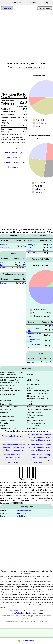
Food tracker (16, 3)
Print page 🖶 (13, 167)
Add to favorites (45, 8)
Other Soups (21, 513)
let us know (10, 571)
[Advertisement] (25, 36)
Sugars (30, 250)
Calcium (3, 262)
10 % (24, 283)
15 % (24, 265)
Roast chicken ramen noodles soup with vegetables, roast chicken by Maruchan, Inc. (40, 437)
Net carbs (31, 253)
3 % (24, 262)
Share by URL (13, 149)
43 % (24, 268)
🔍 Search (33, 3)
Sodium (3, 268)
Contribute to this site (18, 610)
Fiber (29, 247)
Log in (47, 3)
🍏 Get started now (26, 641)
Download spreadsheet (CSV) (13, 162)
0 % (24, 246)
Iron (2, 265)
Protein (3, 283)
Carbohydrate (32, 245)
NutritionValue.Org (17, 613)
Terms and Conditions (10, 616)
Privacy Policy (25, 616)
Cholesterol (31, 362)
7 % (50, 247)
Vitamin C (4, 245)
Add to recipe (12, 158)
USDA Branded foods (24, 511)
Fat (28, 326)
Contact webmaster (35, 610)
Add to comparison (12, 153)
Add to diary (7, 8)
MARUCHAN (21, 516)
